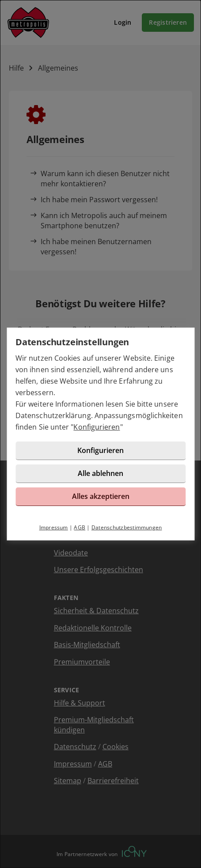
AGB (80, 527)
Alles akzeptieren (101, 496)
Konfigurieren (97, 427)
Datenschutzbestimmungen (127, 527)
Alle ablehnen (100, 473)
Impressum (54, 527)
